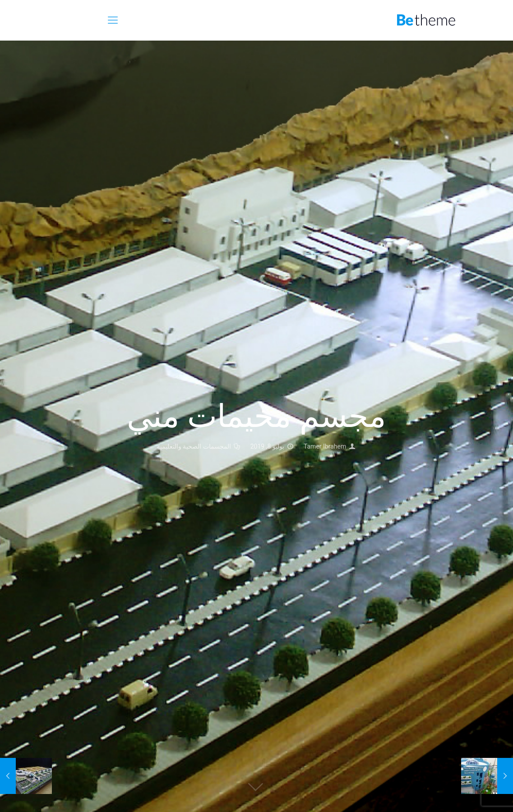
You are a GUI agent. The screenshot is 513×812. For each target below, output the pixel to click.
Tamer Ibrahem (325, 446)
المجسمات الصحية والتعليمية (194, 446)
